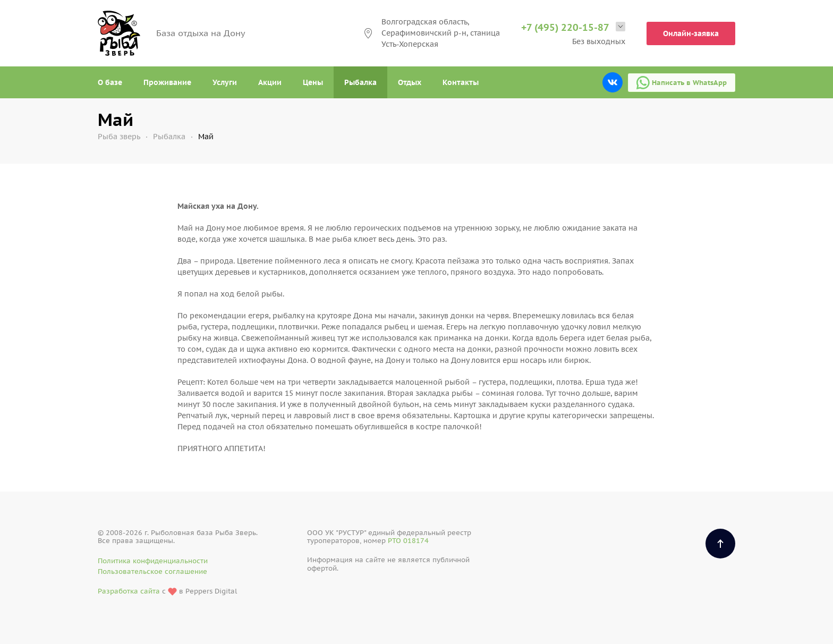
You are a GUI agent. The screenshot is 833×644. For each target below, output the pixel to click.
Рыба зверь (119, 137)
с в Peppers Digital (167, 592)
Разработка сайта (129, 591)
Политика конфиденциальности (153, 561)
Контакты (461, 82)
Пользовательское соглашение (152, 571)
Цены (313, 82)
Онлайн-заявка (691, 33)
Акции (270, 82)
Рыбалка (360, 82)
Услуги (225, 82)
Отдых (410, 82)
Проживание (167, 82)
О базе (110, 82)
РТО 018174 (408, 541)
